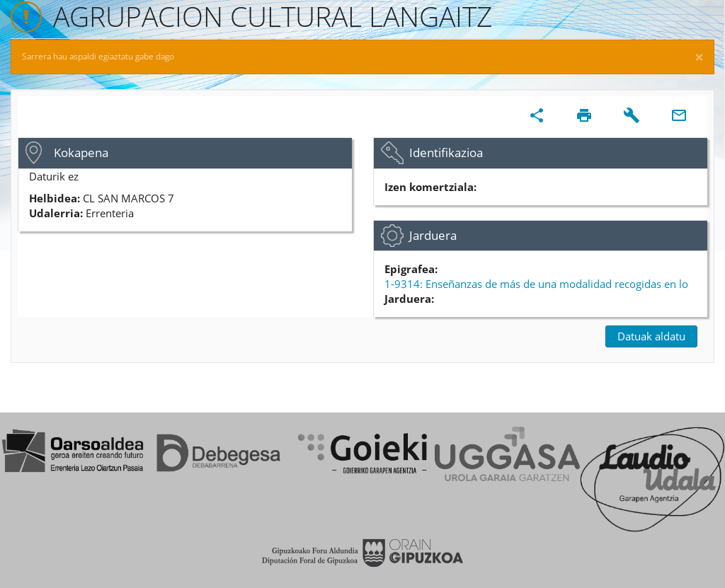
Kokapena (81, 152)
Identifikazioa (446, 152)
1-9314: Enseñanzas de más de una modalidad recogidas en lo (536, 284)
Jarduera (433, 235)
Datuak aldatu (651, 336)
